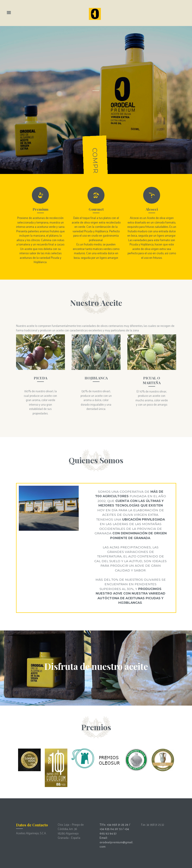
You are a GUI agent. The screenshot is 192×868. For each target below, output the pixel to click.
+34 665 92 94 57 (114, 831)
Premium (40, 209)
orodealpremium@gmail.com (116, 845)
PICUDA (40, 378)
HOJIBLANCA (96, 378)
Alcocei (152, 209)
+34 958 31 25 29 (117, 825)
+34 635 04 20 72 (111, 829)
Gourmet (96, 209)
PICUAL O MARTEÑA (152, 380)
